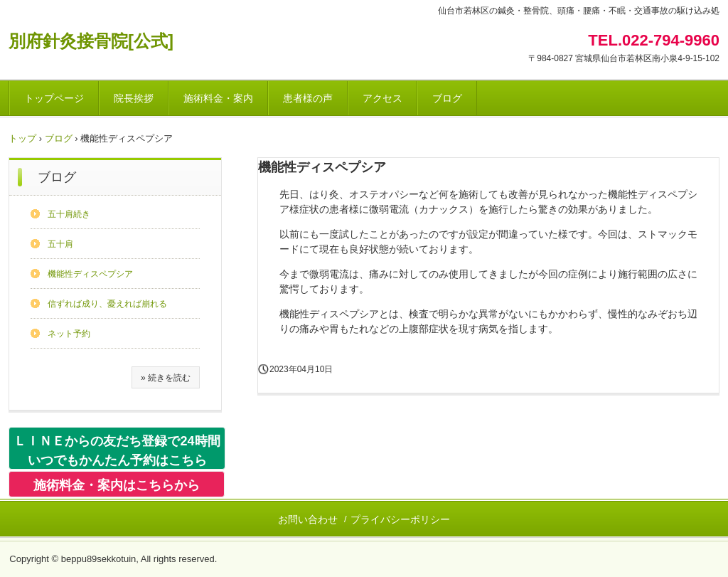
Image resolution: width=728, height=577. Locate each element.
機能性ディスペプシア (90, 274)
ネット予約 (69, 334)
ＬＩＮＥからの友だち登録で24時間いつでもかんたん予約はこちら (117, 451)
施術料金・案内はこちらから (117, 485)
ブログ (447, 98)
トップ (22, 138)
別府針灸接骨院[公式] (91, 41)
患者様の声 (308, 98)
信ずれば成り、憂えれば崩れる (107, 304)
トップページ (54, 98)
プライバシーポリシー (400, 519)
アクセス (382, 98)
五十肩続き (69, 214)
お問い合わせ (308, 519)
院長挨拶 (134, 98)
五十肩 (60, 244)
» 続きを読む (166, 378)
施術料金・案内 (218, 98)
